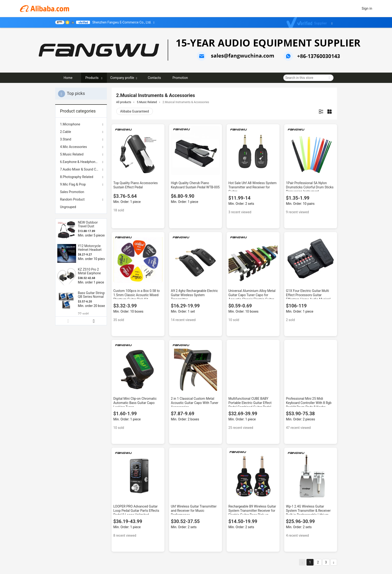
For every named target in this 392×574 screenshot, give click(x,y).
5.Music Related (72, 154)
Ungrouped (68, 207)
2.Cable (66, 132)
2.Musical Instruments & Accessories (186, 102)
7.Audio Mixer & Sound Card (81, 169)
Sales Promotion (72, 192)
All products (124, 102)
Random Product (72, 199)
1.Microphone (70, 124)
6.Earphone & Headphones (80, 162)
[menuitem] (81, 192)
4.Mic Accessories (74, 147)
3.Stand (66, 139)
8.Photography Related (77, 177)
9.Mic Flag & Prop (73, 184)
